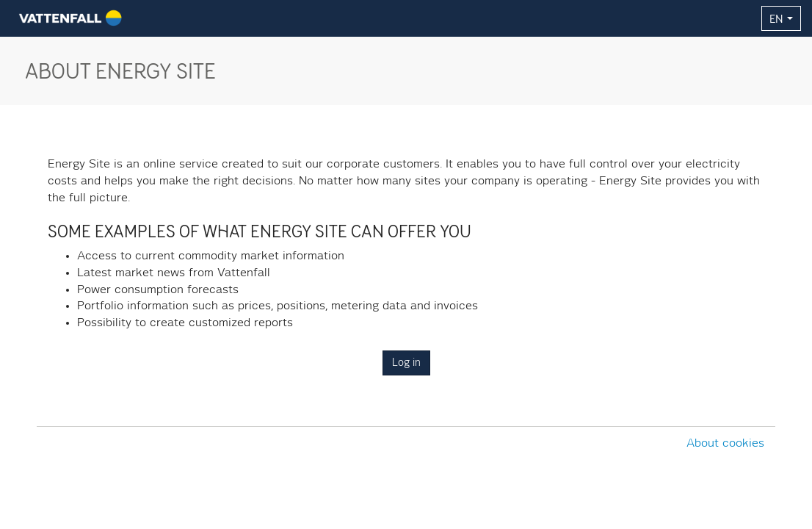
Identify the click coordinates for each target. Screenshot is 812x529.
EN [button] (781, 18)
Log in (406, 363)
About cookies (725, 444)
